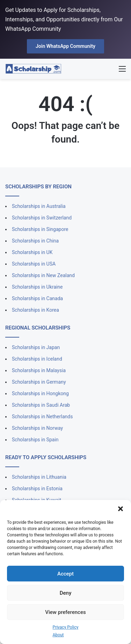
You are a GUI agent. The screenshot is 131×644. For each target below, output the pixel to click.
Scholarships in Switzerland (42, 218)
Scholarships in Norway (37, 428)
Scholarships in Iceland (37, 359)
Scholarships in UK (32, 252)
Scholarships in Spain (35, 440)
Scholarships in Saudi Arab (41, 405)
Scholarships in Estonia (37, 489)
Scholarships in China (35, 241)
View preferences (65, 612)
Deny (66, 593)
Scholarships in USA (34, 264)
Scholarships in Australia (39, 206)
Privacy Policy (66, 627)
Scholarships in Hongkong (40, 393)
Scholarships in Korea (35, 310)
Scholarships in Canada (37, 298)
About (58, 635)
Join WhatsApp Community (65, 46)
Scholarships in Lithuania (39, 477)
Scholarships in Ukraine (37, 287)
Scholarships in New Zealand (43, 275)
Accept (65, 574)
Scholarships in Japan (36, 347)
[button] (121, 509)
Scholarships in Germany (39, 382)
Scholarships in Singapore (40, 229)
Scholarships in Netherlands (42, 417)
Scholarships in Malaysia (39, 370)
